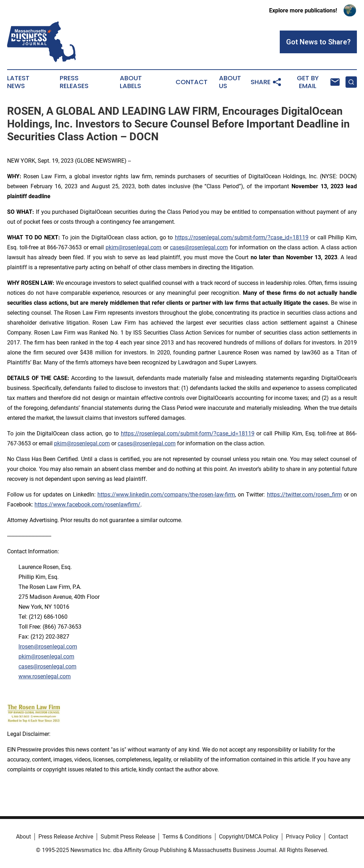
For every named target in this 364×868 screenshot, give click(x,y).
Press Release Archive (66, 837)
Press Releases (74, 82)
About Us (230, 82)
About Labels (131, 82)
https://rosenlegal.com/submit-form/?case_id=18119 (242, 237)
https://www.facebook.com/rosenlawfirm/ (87, 504)
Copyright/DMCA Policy (249, 837)
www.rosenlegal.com (45, 676)
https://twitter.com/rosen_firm (304, 495)
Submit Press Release (128, 837)
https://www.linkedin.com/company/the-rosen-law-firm (166, 495)
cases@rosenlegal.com (199, 247)
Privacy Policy (303, 837)
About (23, 837)
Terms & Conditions (187, 837)
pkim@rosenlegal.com (133, 247)
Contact (192, 82)
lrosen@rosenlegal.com (48, 647)
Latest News (18, 82)
